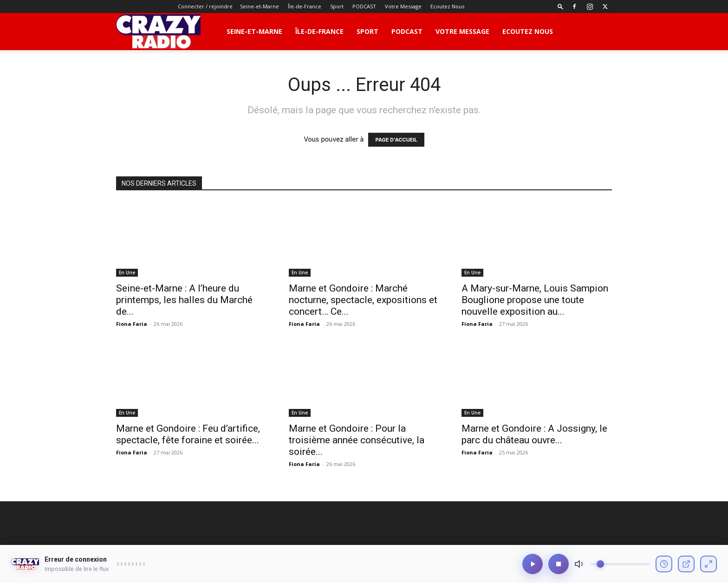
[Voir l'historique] (664, 567)
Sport (337, 6)
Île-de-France (305, 6)
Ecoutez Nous (447, 6)
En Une (127, 272)
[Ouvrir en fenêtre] (686, 567)
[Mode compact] (708, 567)
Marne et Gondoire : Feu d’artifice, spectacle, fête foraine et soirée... (188, 434)
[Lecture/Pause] (533, 567)
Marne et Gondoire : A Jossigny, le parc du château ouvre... (534, 434)
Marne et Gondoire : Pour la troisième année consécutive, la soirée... (357, 440)
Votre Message (403, 6)
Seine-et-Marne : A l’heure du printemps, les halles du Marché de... (184, 300)
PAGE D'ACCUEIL (396, 140)
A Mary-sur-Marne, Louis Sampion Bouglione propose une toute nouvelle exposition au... (535, 300)
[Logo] (158, 32)
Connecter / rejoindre (205, 6)
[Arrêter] (559, 567)
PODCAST (364, 6)
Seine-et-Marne (260, 6)
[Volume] (620, 567)
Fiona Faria (132, 324)
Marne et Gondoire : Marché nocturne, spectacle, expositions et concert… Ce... (363, 300)
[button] (560, 6)
